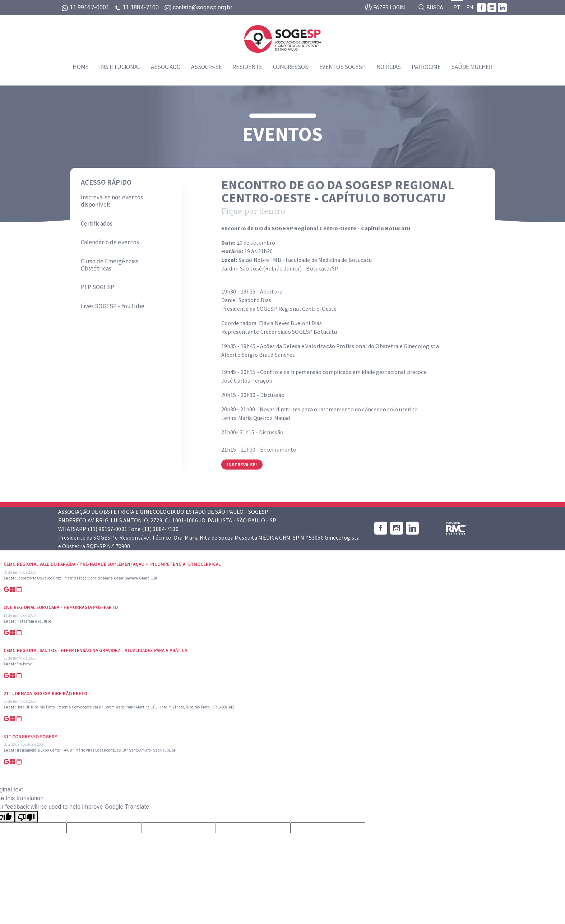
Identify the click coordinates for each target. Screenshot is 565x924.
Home (80, 67)
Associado (166, 67)
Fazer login (385, 7)
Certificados (97, 223)
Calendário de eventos (110, 242)
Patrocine (426, 67)
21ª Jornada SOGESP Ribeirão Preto (46, 694)
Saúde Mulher (472, 67)
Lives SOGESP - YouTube (113, 306)
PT (457, 8)
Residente (247, 67)
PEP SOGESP (98, 287)
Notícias (389, 67)
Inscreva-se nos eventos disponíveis (112, 201)
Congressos (291, 67)
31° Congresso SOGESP (30, 737)
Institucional (120, 67)
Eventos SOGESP (342, 67)
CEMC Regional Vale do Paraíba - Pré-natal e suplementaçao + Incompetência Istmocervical (112, 564)
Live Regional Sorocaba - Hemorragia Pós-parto (61, 607)
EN (470, 8)
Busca (431, 7)
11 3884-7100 (138, 7)
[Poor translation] (26, 817)
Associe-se (206, 67)
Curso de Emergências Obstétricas (110, 265)
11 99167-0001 (86, 7)
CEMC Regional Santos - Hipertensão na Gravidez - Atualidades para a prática (96, 650)
